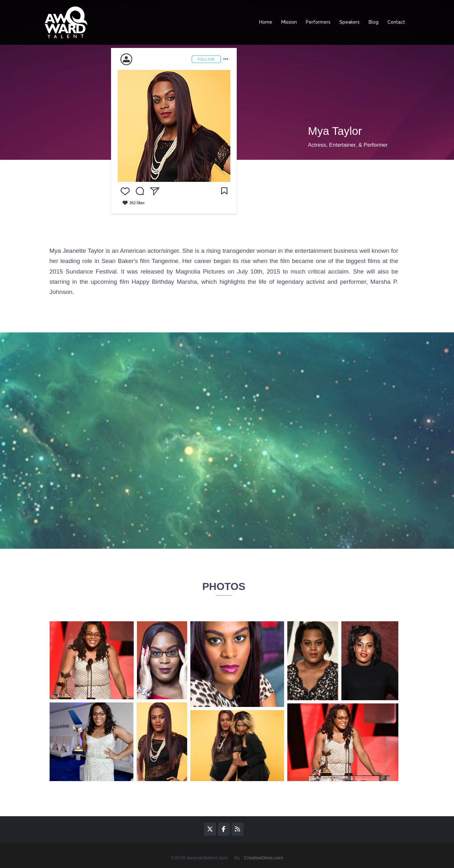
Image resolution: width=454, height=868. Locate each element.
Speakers (350, 22)
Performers (318, 22)
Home (266, 22)
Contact (396, 22)
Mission (289, 22)
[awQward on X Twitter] (210, 829)
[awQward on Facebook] (224, 829)
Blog (374, 22)
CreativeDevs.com (264, 858)
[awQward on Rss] (238, 829)
